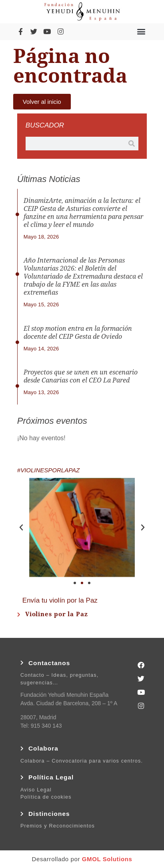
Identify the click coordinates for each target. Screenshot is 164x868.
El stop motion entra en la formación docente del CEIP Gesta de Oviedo (78, 333)
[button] (141, 31)
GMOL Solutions (107, 859)
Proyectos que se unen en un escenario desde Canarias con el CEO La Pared (81, 376)
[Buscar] (132, 144)
